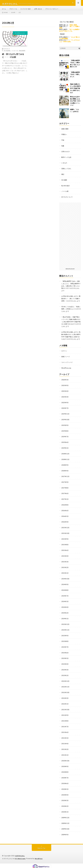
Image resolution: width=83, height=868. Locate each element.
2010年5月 (65, 788)
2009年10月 (65, 827)
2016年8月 (65, 508)
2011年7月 (65, 726)
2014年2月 (65, 614)
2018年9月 (65, 469)
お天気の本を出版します (70, 298)
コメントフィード (67, 367)
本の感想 (64, 183)
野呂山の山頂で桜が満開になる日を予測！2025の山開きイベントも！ (75, 105)
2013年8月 (65, 642)
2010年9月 (65, 766)
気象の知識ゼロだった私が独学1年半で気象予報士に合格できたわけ (75, 92)
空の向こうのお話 (67, 311)
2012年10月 (65, 693)
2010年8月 (65, 771)
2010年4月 (65, 794)
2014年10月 (65, 581)
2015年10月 (65, 536)
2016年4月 (65, 525)
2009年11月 (65, 822)
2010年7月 (65, 777)
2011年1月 (65, 754)
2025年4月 (65, 396)
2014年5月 (65, 603)
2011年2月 (65, 749)
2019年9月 (65, 430)
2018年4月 (65, 474)
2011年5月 (65, 738)
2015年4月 (65, 558)
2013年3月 (65, 670)
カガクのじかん (20, 854)
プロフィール (14, 11)
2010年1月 (65, 810)
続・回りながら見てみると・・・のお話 (13, 59)
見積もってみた (67, 172)
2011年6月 (65, 732)
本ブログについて (67, 200)
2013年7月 (65, 648)
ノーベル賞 (65, 194)
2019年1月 (65, 452)
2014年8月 (65, 592)
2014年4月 (65, 609)
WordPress (40, 857)
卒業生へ (64, 138)
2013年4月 (65, 665)
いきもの (64, 166)
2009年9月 (65, 833)
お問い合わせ (42, 11)
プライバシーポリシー (58, 11)
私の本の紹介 (66, 188)
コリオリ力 (15, 54)
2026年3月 (65, 385)
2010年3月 (65, 799)
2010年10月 (65, 760)
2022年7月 (65, 413)
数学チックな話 (67, 160)
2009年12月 (65, 816)
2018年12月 (65, 458)
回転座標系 (22, 54)
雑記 (63, 177)
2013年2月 (65, 676)
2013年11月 (65, 631)
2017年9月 (65, 486)
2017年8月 (65, 491)
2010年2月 (65, 805)
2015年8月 (65, 547)
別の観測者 (7, 54)
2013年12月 (65, 626)
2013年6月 (65, 654)
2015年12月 (65, 530)
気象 (63, 149)
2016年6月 (65, 514)
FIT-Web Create (21, 857)
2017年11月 (65, 480)
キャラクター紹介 (28, 11)
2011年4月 (65, 743)
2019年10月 (65, 424)
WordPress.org (67, 373)
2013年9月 (65, 637)
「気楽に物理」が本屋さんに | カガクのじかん (71, 313)
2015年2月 (65, 570)
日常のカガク (21, 37)
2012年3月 (65, 698)
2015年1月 (65, 575)
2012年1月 (65, 704)
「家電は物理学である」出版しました (75, 78)
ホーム (4, 11)
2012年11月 (65, 687)
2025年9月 (65, 390)
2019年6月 (65, 446)
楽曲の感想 (65, 132)
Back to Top (42, 846)
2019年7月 (65, 441)
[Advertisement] (70, 237)
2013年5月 (65, 659)
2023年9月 (65, 407)
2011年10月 (65, 710)
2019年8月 (65, 435)
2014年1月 (65, 620)
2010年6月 (65, 782)
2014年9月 (65, 586)
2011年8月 (65, 721)
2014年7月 (65, 598)
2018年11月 (65, 463)
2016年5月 (65, 519)
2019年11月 (65, 418)
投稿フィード (66, 362)
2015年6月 (65, 553)
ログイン (64, 356)
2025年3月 (65, 402)
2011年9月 (65, 715)
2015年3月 (65, 564)
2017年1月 (65, 502)
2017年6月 (65, 497)
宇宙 (63, 144)
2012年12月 (65, 682)
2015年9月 (65, 542)
